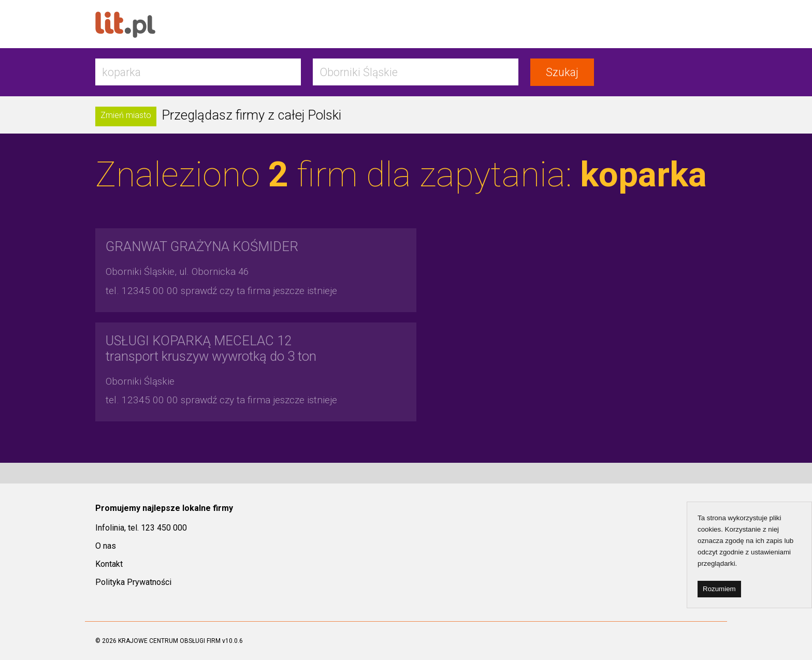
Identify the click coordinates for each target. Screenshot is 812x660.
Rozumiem (719, 589)
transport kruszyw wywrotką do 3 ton (211, 348)
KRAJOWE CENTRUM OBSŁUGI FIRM (169, 641)
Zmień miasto (126, 115)
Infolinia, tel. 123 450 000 (141, 528)
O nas (106, 546)
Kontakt (109, 564)
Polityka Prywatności (133, 582)
